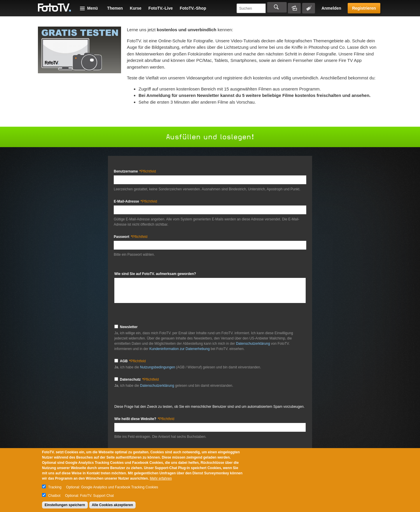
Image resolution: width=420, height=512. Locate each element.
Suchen (277, 7)
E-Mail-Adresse (135, 201)
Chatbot (54, 496)
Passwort (131, 237)
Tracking (55, 487)
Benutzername (135, 171)
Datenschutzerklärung (253, 344)
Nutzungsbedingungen (158, 367)
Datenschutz (139, 379)
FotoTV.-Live (161, 8)
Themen (115, 8)
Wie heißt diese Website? (144, 419)
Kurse (136, 8)
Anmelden (331, 8)
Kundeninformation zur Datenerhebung (180, 349)
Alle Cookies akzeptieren (112, 505)
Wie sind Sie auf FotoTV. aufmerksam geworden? (155, 274)
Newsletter (129, 327)
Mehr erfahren (161, 478)
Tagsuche (309, 8)
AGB (133, 361)
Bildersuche (294, 8)
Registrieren (364, 8)
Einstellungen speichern (65, 505)
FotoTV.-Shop (193, 8)
